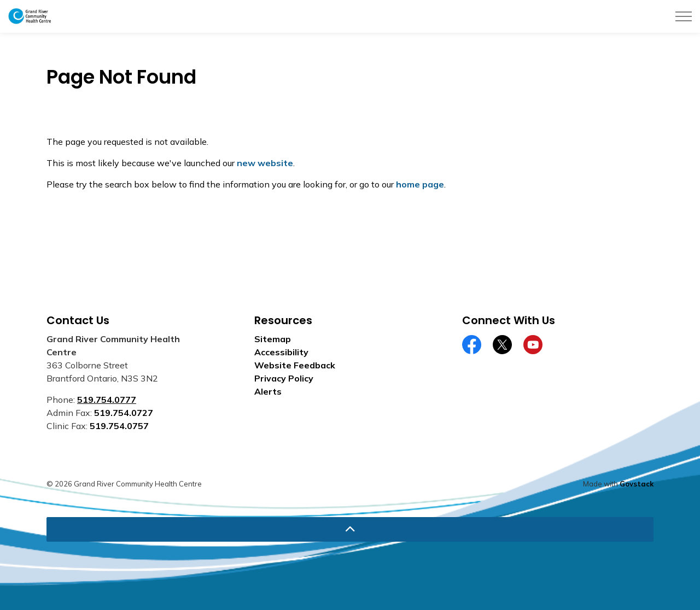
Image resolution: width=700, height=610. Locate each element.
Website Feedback (295, 365)
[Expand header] (684, 16)
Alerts (268, 391)
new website (265, 163)
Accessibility (281, 352)
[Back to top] (350, 529)
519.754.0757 (119, 426)
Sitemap (273, 339)
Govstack (637, 484)
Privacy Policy (284, 378)
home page (420, 184)
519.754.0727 (124, 413)
